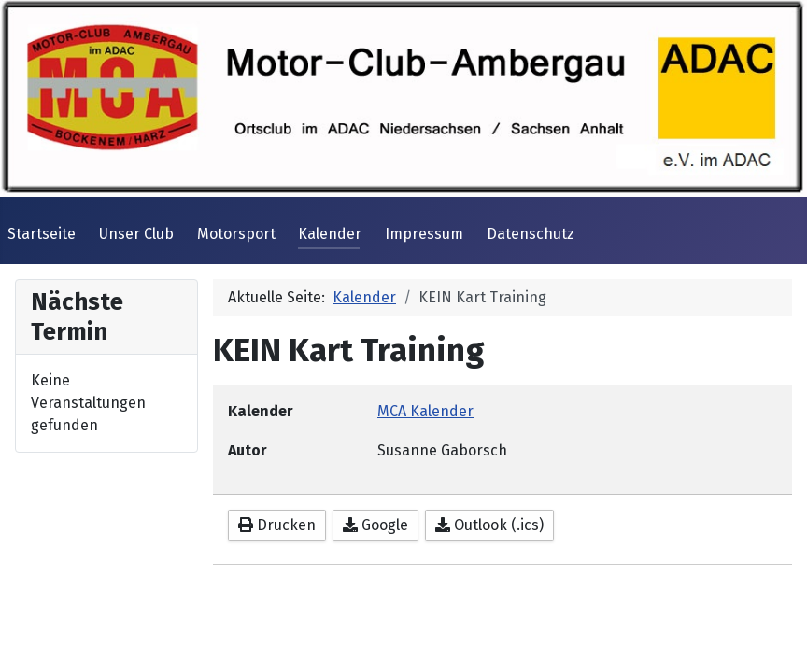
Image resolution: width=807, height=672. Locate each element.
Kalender (330, 234)
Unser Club (136, 234)
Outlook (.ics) (489, 525)
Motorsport (236, 234)
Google (375, 525)
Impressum (424, 234)
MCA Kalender (425, 411)
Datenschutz (531, 234)
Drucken (277, 525)
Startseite (42, 234)
